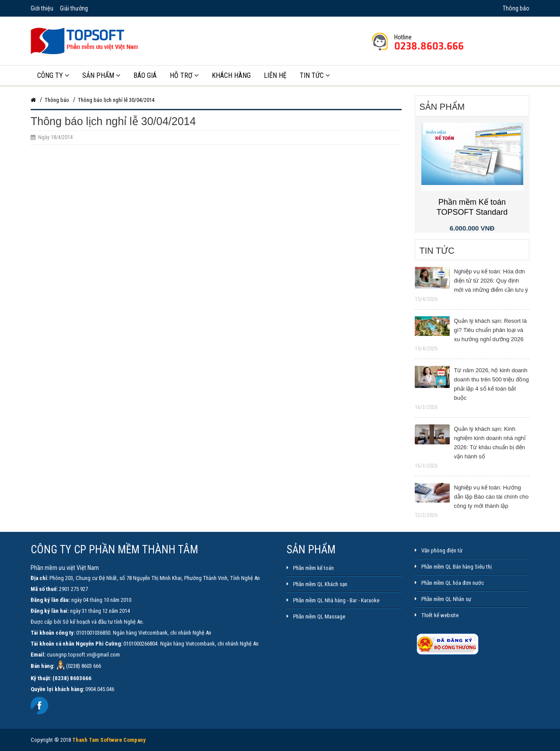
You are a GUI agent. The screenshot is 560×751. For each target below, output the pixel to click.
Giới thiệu (42, 8)
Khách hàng (231, 75)
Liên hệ (275, 75)
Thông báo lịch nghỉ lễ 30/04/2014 (116, 100)
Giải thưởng (74, 8)
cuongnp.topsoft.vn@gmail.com (83, 655)
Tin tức (315, 75)
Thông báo (515, 8)
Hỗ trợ (184, 75)
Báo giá (145, 75)
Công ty (53, 75)
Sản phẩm (101, 75)
